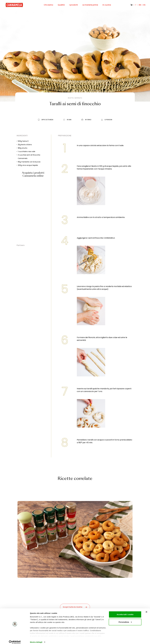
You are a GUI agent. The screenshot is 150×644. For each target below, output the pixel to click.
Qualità (61, 5)
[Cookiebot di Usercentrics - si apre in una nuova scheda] (15, 640)
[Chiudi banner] (146, 609)
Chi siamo (48, 5)
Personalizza (125, 619)
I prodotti (74, 5)
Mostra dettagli (36, 639)
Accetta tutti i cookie (125, 612)
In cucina (107, 5)
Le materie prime (90, 5)
